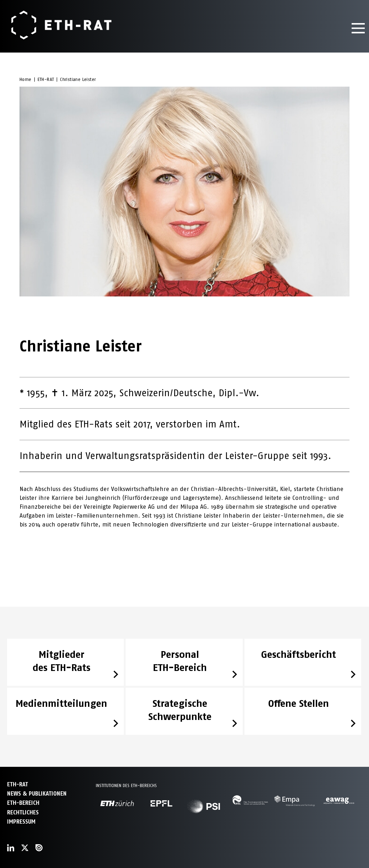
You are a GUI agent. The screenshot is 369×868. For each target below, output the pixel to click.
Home (26, 79)
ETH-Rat (18, 784)
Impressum (21, 822)
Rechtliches (23, 812)
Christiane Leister (78, 79)
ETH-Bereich (23, 803)
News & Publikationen (37, 794)
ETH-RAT (46, 79)
